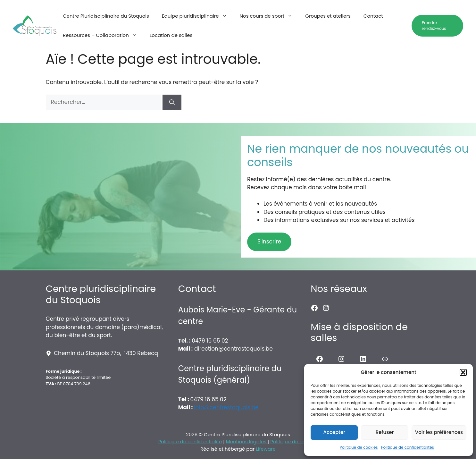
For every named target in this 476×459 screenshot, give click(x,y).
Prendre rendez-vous (434, 25)
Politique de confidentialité (190, 442)
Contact (373, 16)
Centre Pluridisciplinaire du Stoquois (106, 16)
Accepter (334, 432)
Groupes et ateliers (328, 16)
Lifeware (266, 449)
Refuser (385, 432)
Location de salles (171, 35)
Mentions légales (247, 442)
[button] (463, 372)
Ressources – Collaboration (103, 35)
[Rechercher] (172, 102)
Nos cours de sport (269, 16)
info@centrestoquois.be (226, 407)
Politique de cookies (359, 447)
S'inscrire (269, 242)
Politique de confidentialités (408, 447)
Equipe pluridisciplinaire (198, 16)
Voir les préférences (439, 432)
